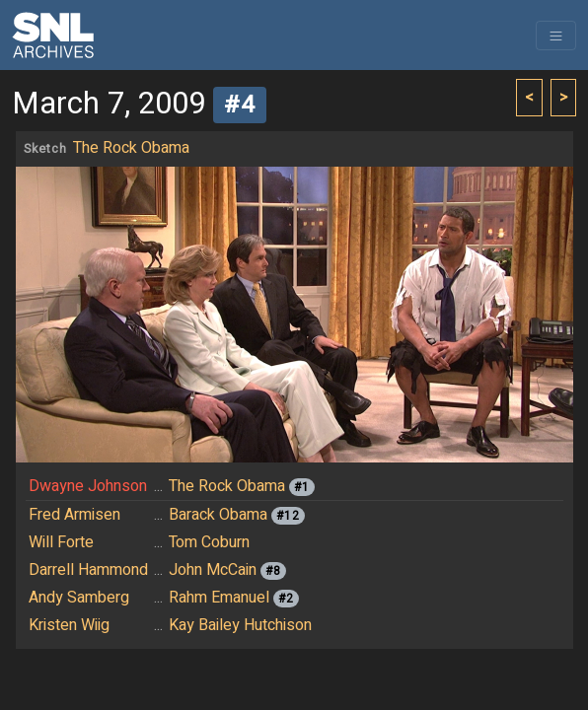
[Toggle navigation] (556, 35)
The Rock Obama (131, 148)
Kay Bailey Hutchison (240, 625)
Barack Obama (218, 515)
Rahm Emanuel (219, 598)
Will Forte (61, 542)
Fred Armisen (74, 515)
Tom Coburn (209, 542)
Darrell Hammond (88, 570)
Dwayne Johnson (88, 486)
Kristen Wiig (69, 625)
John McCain (213, 570)
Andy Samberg (79, 598)
